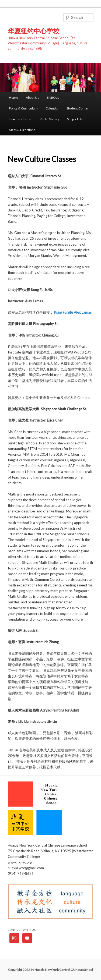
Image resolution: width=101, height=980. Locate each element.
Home (13, 98)
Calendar (52, 108)
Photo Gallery (49, 119)
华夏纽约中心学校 (34, 31)
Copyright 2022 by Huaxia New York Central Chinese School (50, 970)
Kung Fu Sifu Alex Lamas (73, 312)
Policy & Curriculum (23, 108)
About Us (32, 98)
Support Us (75, 119)
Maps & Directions (22, 130)
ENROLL (53, 98)
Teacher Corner (20, 119)
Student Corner (78, 108)
